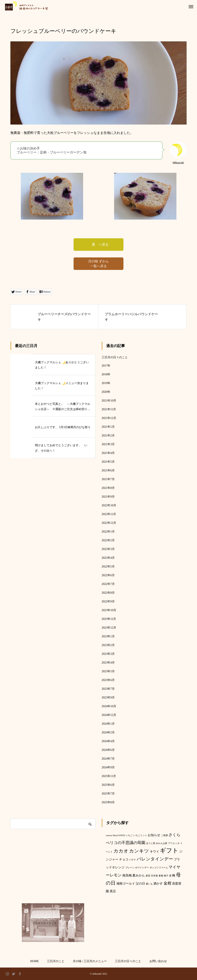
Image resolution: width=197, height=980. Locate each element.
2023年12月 (109, 628)
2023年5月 (108, 671)
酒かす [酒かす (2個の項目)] (158, 883)
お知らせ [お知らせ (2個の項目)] (154, 835)
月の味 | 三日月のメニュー (90, 961)
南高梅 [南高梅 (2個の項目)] (127, 875)
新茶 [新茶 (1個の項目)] (148, 876)
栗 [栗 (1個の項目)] (170, 876)
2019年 (106, 383)
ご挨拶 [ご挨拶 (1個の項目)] (164, 835)
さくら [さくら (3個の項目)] (174, 835)
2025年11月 (109, 776)
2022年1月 (108, 532)
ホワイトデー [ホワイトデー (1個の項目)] (142, 868)
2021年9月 (108, 497)
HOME (34, 961)
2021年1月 (108, 427)
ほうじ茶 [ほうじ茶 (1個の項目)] (151, 843)
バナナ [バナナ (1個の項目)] (132, 860)
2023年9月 (108, 698)
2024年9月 (108, 767)
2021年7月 (108, 479)
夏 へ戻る (98, 244)
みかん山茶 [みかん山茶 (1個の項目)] (162, 843)
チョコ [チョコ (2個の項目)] (124, 859)
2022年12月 (109, 523)
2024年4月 (108, 741)
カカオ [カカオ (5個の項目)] (121, 851)
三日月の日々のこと (115, 357)
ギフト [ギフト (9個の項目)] (169, 850)
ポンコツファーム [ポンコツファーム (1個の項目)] (159, 868)
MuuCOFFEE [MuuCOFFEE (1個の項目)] (119, 835)
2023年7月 (108, 689)
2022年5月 (108, 567)
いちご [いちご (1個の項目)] (129, 835)
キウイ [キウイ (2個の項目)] (155, 851)
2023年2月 (108, 645)
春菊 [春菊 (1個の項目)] (161, 876)
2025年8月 (108, 802)
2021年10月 (109, 401)
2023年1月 (108, 636)
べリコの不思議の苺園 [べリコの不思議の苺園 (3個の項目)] (126, 843)
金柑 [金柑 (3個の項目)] (167, 883)
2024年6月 (108, 750)
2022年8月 (108, 593)
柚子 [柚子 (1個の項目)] (166, 876)
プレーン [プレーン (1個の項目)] (130, 868)
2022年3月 (108, 549)
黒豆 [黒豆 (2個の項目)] (113, 891)
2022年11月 (109, 514)
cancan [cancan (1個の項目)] (109, 835)
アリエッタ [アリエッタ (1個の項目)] (174, 843)
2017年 (106, 366)
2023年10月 (109, 610)
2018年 (106, 374)
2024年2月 (108, 732)
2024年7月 (108, 759)
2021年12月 (109, 418)
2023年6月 (108, 680)
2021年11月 (109, 409)
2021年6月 (108, 470)
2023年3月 (108, 654)
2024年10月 (109, 706)
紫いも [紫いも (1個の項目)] (149, 884)
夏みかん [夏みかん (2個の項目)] (139, 875)
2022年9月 (108, 601)
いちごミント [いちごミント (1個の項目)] (140, 835)
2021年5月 (108, 462)
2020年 (106, 392)
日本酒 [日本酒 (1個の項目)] (154, 876)
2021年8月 (108, 488)
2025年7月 (108, 794)
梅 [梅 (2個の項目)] (174, 875)
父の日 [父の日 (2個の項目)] (140, 883)
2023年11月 (109, 619)
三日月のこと (56, 961)
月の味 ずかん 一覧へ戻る (98, 264)
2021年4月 (108, 453)
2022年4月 (108, 558)
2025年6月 (108, 785)
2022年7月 (108, 584)
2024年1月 (108, 724)
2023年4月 (108, 663)
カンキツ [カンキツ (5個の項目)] (139, 851)
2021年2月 (108, 436)
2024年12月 (109, 715)
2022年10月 (109, 505)
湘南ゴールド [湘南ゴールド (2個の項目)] (126, 883)
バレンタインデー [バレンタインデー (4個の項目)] (155, 859)
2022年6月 (108, 575)
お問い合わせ (158, 961)
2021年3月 (108, 444)
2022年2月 (108, 540)
